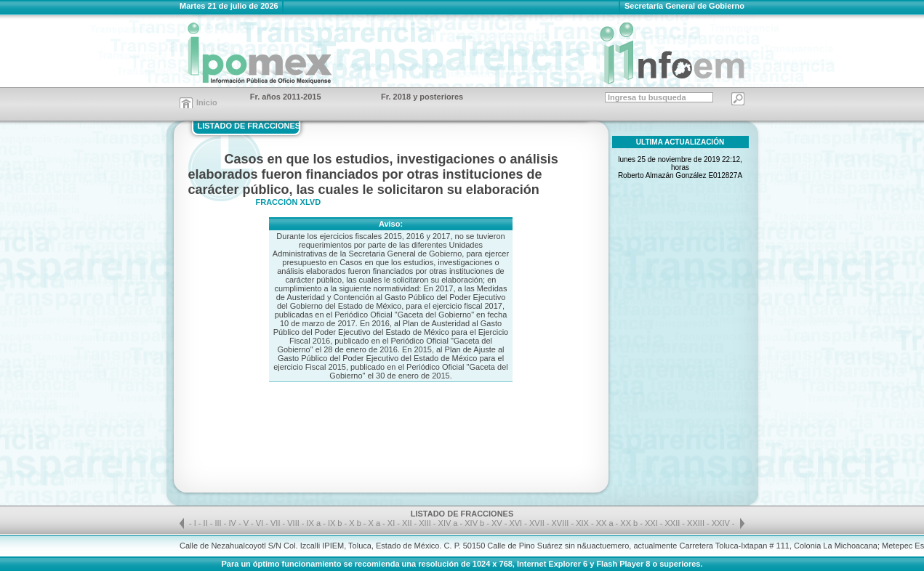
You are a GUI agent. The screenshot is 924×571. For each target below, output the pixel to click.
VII (277, 523)
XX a (605, 523)
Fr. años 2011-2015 (286, 97)
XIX (583, 523)
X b (355, 523)
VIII (294, 523)
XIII (426, 523)
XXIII (697, 523)
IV (233, 523)
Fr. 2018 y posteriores (422, 97)
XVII (538, 523)
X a (375, 523)
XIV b (474, 523)
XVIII (562, 523)
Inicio (207, 102)
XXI (652, 523)
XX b (629, 523)
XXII (674, 523)
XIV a (448, 523)
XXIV (722, 523)
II (207, 523)
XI (392, 523)
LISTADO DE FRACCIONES (249, 126)
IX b (335, 523)
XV (498, 523)
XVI (517, 523)
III (220, 523)
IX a (314, 523)
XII (408, 523)
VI (261, 523)
